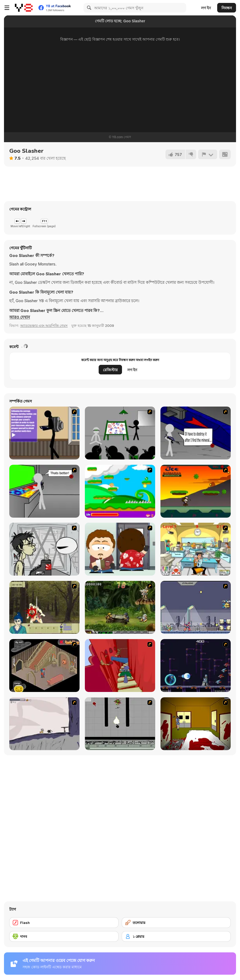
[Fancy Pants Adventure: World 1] (44, 724)
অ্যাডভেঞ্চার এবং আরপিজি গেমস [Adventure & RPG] (44, 326)
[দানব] (64, 936)
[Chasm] (120, 666)
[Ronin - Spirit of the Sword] (44, 607)
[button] (20, 317)
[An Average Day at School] (44, 433)
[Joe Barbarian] (196, 491)
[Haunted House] (44, 666)
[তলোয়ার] (176, 923)
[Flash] (64, 923)
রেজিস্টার (110, 370)
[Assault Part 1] (120, 433)
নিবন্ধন (227, 8)
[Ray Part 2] (120, 549)
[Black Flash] (120, 724)
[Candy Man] (120, 491)
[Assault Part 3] (44, 491)
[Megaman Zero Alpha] (196, 607)
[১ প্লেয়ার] (176, 936)
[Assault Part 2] (196, 433)
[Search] (88, 8)
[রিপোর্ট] (208, 154)
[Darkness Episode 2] (196, 724)
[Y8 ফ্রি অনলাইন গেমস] (24, 8)
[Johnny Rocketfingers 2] (44, 549)
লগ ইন (206, 8)
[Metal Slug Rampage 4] (120, 607)
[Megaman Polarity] (196, 666)
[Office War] (196, 549)
